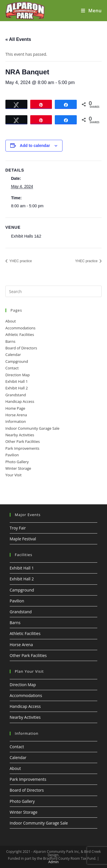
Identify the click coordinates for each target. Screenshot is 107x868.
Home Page (15, 408)
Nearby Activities (20, 435)
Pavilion (12, 455)
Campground (17, 361)
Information (16, 421)
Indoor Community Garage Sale (33, 428)
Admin (53, 862)
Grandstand (16, 395)
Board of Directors (21, 348)
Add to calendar (35, 146)
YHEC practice (20, 261)
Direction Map (18, 375)
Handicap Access (20, 401)
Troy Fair (18, 528)
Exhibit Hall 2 (17, 388)
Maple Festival (23, 539)
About (11, 321)
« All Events (18, 39)
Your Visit (14, 475)
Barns (10, 341)
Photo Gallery (17, 462)
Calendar (13, 355)
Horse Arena (16, 415)
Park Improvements (22, 448)
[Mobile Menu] (91, 11)
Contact (12, 368)
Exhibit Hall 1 (17, 381)
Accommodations (20, 328)
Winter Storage (18, 468)
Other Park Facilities (23, 441)
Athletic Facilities (20, 335)
